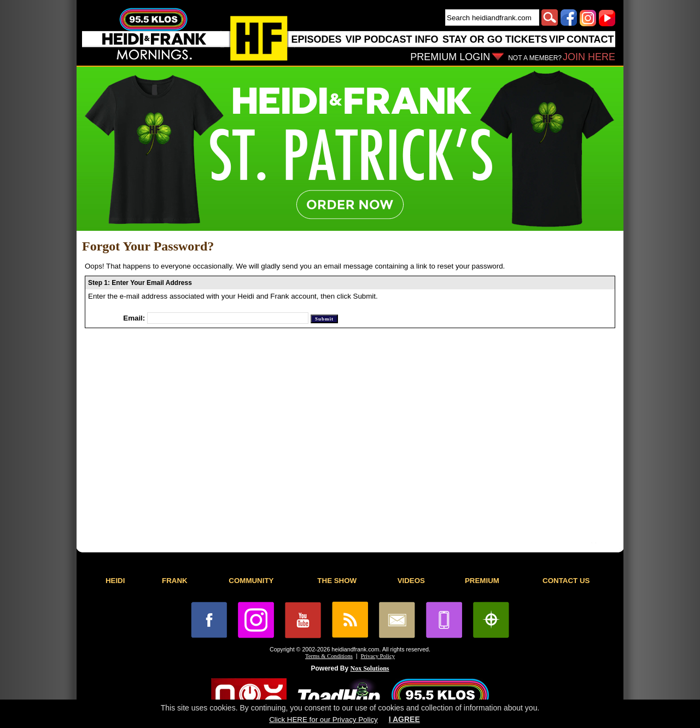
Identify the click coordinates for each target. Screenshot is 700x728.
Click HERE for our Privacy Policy (323, 720)
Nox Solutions (370, 668)
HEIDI (115, 581)
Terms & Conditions (329, 656)
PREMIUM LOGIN (450, 57)
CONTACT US (566, 581)
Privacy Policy (378, 656)
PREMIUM (482, 581)
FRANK (175, 581)
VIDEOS (411, 581)
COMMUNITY (251, 581)
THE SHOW (337, 581)
